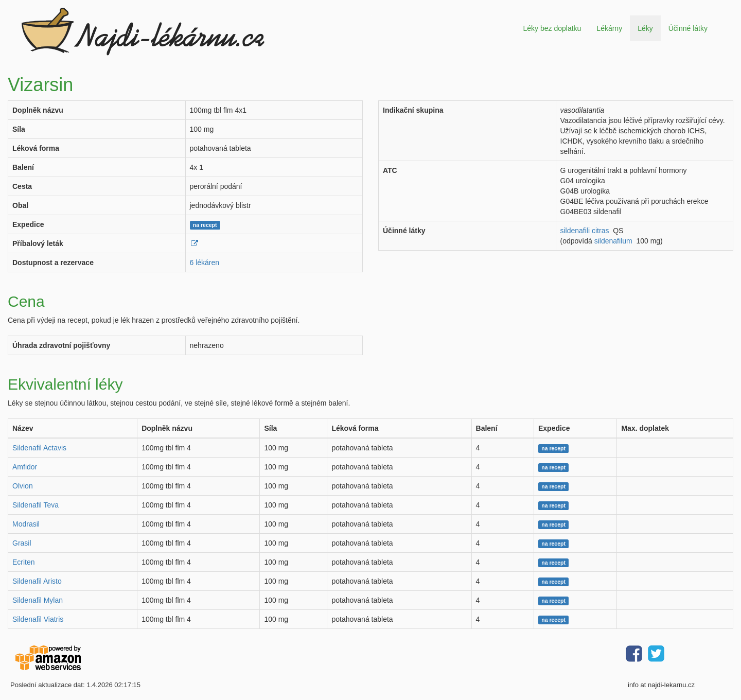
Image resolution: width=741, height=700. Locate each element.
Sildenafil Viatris (38, 619)
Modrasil (26, 524)
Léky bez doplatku (552, 28)
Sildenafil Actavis (39, 448)
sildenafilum (613, 241)
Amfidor (25, 467)
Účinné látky (688, 28)
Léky (645, 28)
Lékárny (609, 28)
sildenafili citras (585, 231)
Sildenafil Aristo (37, 581)
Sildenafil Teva (36, 505)
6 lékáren (205, 262)
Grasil (22, 543)
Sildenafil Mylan (38, 600)
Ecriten (24, 562)
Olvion (23, 486)
